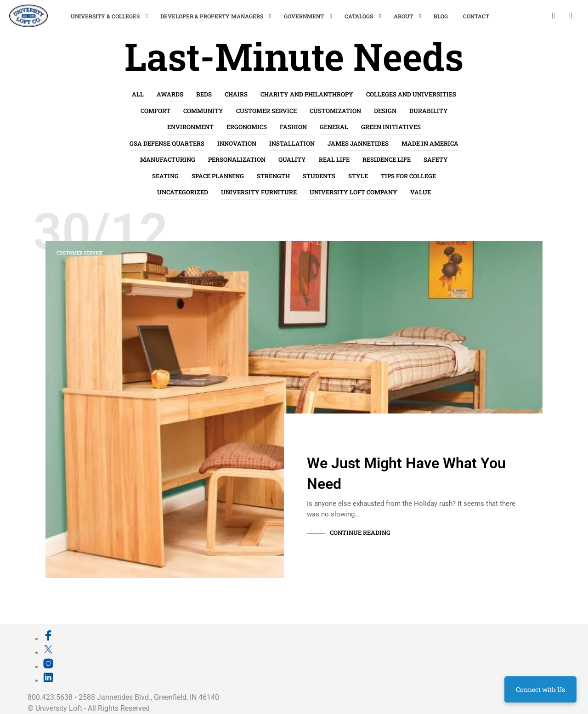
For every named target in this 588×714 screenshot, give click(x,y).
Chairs (236, 94)
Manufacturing (168, 159)
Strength (273, 176)
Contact (476, 16)
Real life (334, 159)
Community (203, 111)
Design (385, 111)
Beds (204, 94)
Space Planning (218, 176)
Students (319, 176)
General (334, 127)
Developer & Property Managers (212, 16)
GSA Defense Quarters (167, 143)
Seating (165, 176)
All (138, 94)
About (403, 16)
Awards (170, 94)
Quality (292, 159)
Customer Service (266, 111)
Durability (429, 111)
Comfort (155, 111)
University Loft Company (353, 192)
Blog (441, 16)
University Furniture (259, 192)
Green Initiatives (391, 127)
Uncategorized (183, 192)
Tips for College (408, 176)
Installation (292, 143)
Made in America (430, 143)
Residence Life (387, 159)
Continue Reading (360, 533)
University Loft (59, 708)
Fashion (293, 127)
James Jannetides (358, 143)
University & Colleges (105, 16)
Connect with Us (540, 689)
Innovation (237, 143)
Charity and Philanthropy (307, 94)
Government (304, 16)
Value (421, 192)
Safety (436, 159)
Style (358, 176)
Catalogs (359, 16)
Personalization (237, 159)
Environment (190, 127)
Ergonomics (247, 127)
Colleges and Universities (411, 94)
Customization (335, 111)
